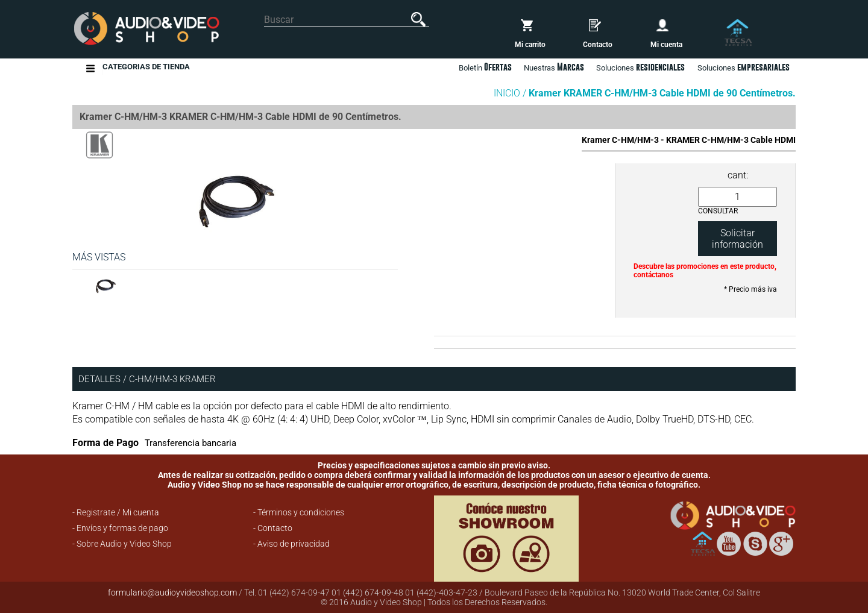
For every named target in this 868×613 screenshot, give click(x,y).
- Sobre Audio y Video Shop (122, 544)
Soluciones (744, 67)
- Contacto (273, 528)
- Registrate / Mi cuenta (116, 512)
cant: (738, 175)
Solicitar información (737, 239)
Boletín (485, 67)
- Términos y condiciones (299, 512)
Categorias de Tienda (146, 68)
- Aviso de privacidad (291, 544)
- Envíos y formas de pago (120, 528)
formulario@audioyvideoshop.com (172, 593)
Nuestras (554, 67)
